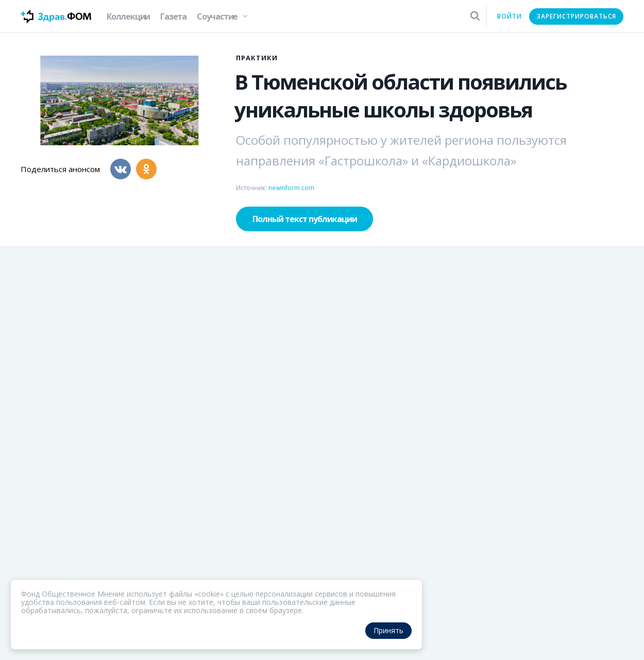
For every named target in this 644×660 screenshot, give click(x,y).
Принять (388, 630)
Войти (510, 16)
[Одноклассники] (146, 169)
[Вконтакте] (121, 169)
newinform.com (291, 188)
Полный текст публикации (305, 219)
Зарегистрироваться (576, 16)
